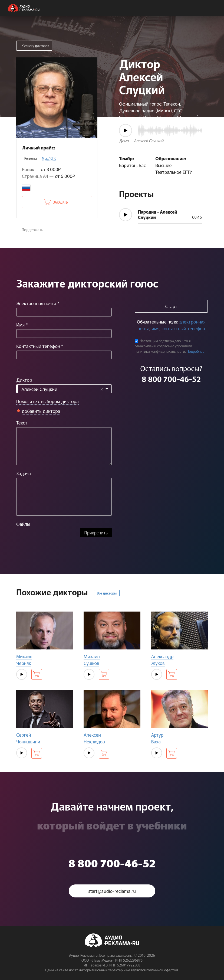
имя (155, 328)
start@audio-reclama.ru (112, 891)
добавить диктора (41, 411)
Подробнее (196, 351)
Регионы (31, 158)
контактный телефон (183, 328)
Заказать (60, 202)
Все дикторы (107, 593)
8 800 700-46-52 (171, 379)
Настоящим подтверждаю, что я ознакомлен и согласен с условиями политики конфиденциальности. (163, 346)
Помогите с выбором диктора (47, 401)
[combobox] (64, 389)
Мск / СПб (49, 158)
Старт (171, 306)
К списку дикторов (35, 46)
